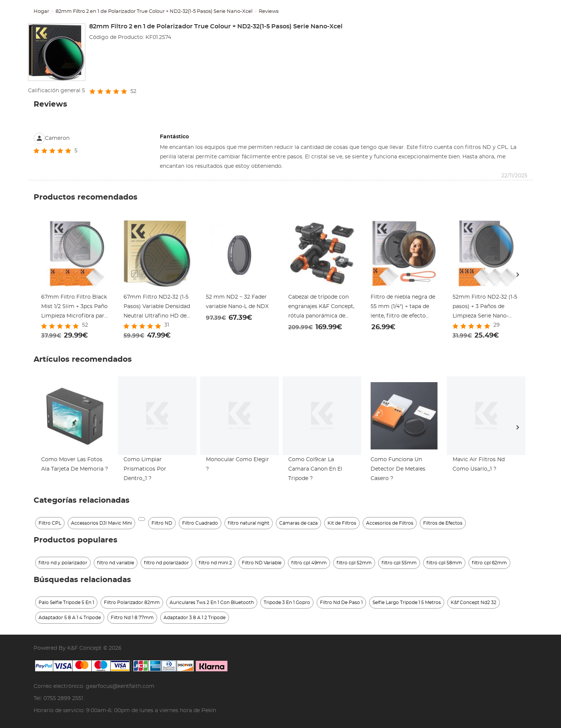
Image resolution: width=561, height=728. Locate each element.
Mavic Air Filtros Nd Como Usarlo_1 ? (479, 464)
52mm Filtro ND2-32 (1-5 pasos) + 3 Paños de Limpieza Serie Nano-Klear (485, 308)
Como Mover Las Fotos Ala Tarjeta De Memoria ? (75, 464)
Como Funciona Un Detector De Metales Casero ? (398, 469)
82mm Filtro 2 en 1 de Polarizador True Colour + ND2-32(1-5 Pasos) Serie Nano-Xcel (154, 12)
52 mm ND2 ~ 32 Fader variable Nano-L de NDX (237, 302)
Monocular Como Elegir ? (237, 464)
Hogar (41, 12)
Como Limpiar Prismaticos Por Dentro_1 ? (145, 469)
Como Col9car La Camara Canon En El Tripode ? (315, 469)
